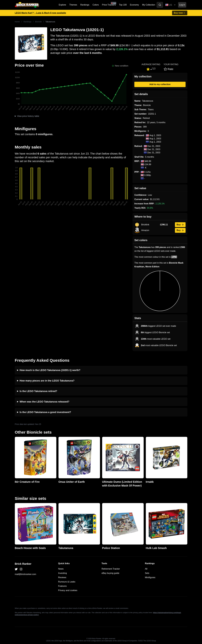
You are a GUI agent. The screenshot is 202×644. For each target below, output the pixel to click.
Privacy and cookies (68, 590)
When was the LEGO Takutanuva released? (45, 402)
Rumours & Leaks (67, 582)
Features (62, 586)
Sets (147, 573)
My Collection (149, 5)
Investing (63, 573)
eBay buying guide (111, 573)
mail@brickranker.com (26, 574)
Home (17, 22)
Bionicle (38, 22)
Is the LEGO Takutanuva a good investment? (45, 412)
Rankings (85, 5)
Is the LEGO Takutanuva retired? (38, 391)
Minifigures (150, 577)
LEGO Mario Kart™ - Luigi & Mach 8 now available (40, 13)
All (146, 569)
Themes (73, 5)
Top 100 (123, 5)
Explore (62, 5)
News (61, 569)
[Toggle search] (160, 5)
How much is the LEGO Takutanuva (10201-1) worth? (50, 370)
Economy (134, 5)
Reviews (62, 577)
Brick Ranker (23, 564)
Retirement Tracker (111, 569)
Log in (182, 5)
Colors (96, 5)
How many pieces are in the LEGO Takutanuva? (47, 381)
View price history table (28, 116)
